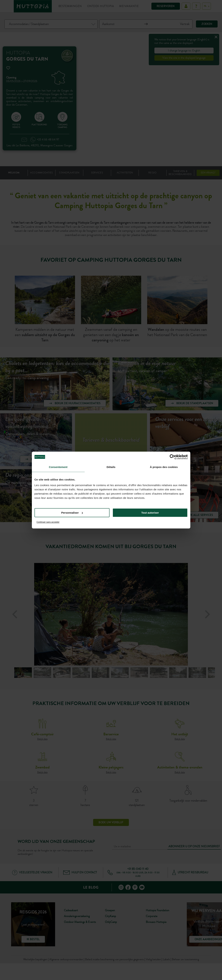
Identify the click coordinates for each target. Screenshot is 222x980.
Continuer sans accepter (48, 522)
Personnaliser (72, 513)
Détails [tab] (111, 467)
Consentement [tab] (58, 467)
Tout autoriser (150, 513)
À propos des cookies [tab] (164, 467)
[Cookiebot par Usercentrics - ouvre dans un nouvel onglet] (172, 457)
